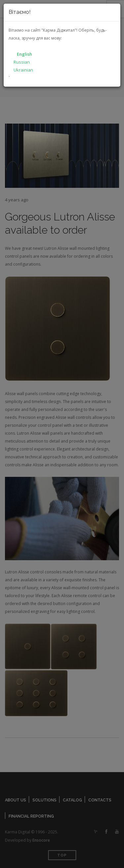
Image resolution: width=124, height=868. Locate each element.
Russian (22, 62)
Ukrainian (23, 70)
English (24, 54)
